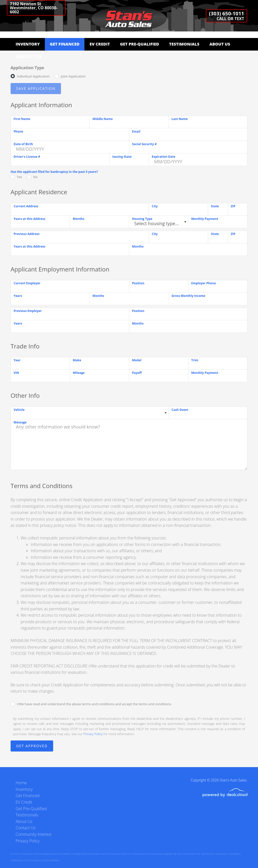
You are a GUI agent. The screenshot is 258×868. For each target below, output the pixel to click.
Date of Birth (23, 144)
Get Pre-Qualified (139, 44)
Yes (20, 177)
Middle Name (103, 119)
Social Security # (144, 144)
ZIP (233, 206)
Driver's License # (27, 157)
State (215, 206)
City (155, 206)
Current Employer (27, 283)
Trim (195, 360)
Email (136, 131)
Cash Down (180, 410)
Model (137, 360)
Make (77, 360)
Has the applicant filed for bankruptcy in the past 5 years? (54, 172)
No (36, 177)
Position (138, 283)
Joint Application (73, 76)
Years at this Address (29, 219)
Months (79, 219)
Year (17, 360)
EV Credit (100, 44)
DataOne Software (91, 854)
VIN (16, 373)
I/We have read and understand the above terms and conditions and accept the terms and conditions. (94, 704)
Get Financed (65, 44)
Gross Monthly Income (188, 296)
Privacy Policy (93, 734)
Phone (18, 131)
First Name (22, 119)
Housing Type (142, 219)
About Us (220, 44)
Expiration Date (163, 157)
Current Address (26, 206)
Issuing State (122, 157)
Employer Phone (204, 283)
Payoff (137, 373)
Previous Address (27, 234)
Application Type (27, 68)
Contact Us (29, 57)
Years (18, 296)
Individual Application (33, 76)
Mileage (79, 373)
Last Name (180, 119)
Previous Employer (28, 311)
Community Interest (34, 834)
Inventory (28, 44)
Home (21, 783)
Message (20, 422)
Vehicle (19, 410)
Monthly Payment (205, 219)
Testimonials (184, 44)
